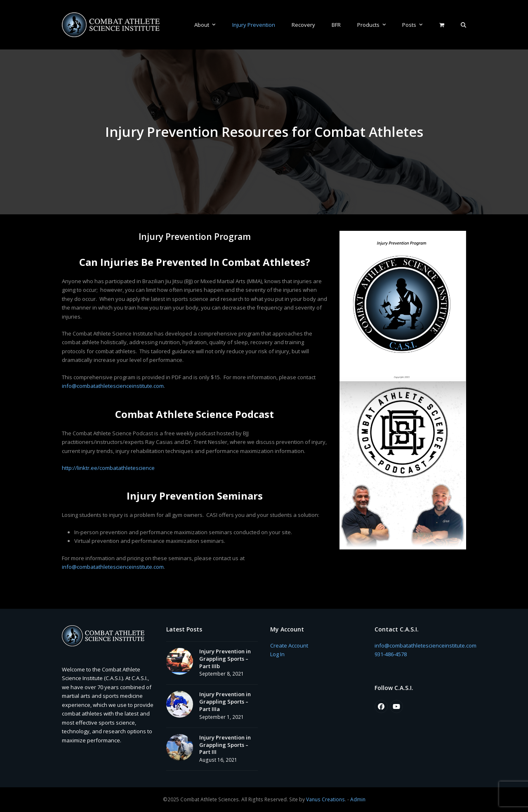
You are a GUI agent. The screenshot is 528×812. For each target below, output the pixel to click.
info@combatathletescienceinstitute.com (113, 386)
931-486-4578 (391, 654)
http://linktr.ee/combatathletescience (108, 468)
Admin (358, 799)
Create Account (289, 645)
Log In (277, 654)
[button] (463, 25)
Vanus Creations (325, 799)
